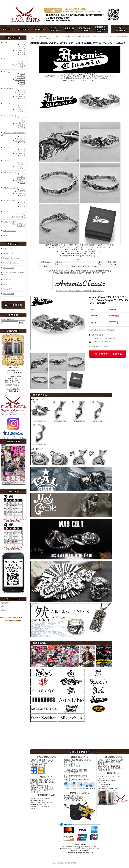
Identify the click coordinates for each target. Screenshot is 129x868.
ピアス (23, 52)
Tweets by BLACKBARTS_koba (11, 617)
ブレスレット (20, 50)
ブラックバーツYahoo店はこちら (13, 414)
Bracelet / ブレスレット (12, 263)
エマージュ (7, 103)
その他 (23, 54)
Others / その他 (9, 294)
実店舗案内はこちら (13, 385)
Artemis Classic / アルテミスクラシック (51, 36)
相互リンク (5, 606)
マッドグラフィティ (11, 116)
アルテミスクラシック (12, 173)
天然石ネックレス (10, 222)
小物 (23, 215)
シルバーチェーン (10, 231)
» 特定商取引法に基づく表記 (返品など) (103, 330)
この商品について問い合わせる (103, 338)
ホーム (33, 36)
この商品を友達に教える (101, 342)
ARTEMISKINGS (40, 420)
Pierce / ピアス (8, 268)
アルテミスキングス (11, 188)
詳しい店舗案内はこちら (106, 790)
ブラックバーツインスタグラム (13, 437)
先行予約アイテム (19, 217)
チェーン (22, 48)
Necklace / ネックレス (11, 258)
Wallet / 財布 (8, 289)
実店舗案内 (5, 603)
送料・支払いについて (72, 766)
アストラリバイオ (10, 160)
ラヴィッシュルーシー (12, 200)
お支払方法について (38, 766)
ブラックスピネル (19, 224)
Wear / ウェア (8, 279)
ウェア (23, 213)
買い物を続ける (98, 335)
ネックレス (21, 78)
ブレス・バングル (19, 65)
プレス (4, 610)
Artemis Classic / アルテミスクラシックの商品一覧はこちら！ (80, 290)
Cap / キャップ (9, 284)
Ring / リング (8, 248)
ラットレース (8, 89)
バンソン (7, 211)
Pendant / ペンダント (11, 253)
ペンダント (21, 46)
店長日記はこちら (13, 390)
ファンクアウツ (9, 147)
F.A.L (5, 42)
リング (23, 44)
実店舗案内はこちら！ (100, 346)
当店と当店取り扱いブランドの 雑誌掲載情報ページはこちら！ (13, 483)
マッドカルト (8, 72)
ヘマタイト (21, 226)
